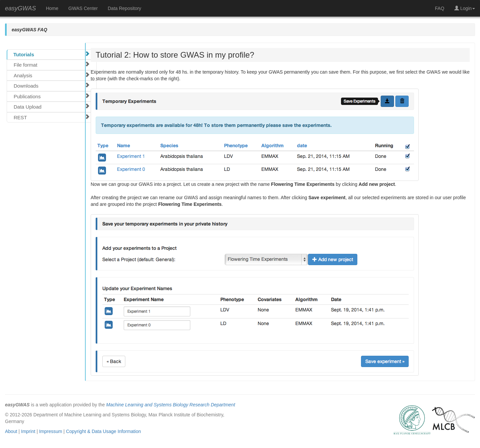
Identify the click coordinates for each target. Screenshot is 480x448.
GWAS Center (83, 8)
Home (52, 8)
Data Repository (124, 8)
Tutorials (51, 54)
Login (465, 8)
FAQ (440, 8)
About (11, 431)
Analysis (52, 75)
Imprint (28, 431)
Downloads (52, 86)
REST (52, 117)
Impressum (50, 431)
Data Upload (52, 107)
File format (52, 65)
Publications (52, 96)
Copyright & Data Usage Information (103, 431)
